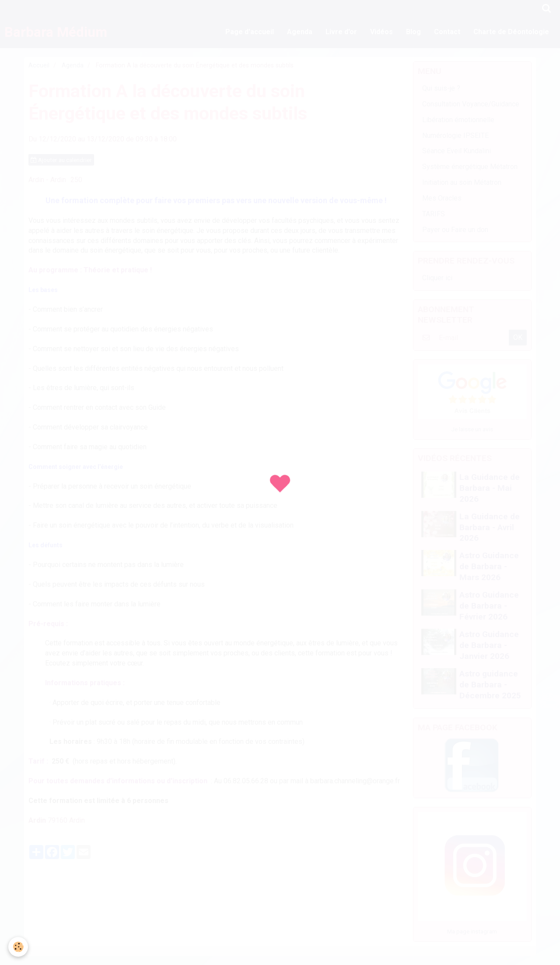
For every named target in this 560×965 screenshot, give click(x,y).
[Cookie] (19, 947)
